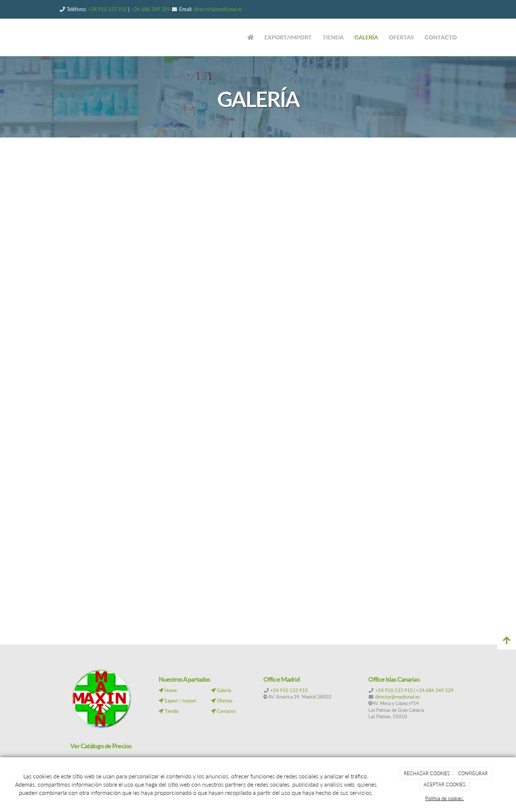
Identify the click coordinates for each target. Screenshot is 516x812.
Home (168, 690)
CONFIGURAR (473, 773)
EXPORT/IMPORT (288, 37)
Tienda (168, 711)
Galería (221, 690)
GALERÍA (366, 37)
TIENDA (333, 37)
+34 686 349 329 (150, 9)
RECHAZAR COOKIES (427, 773)
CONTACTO (441, 37)
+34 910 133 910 (107, 9)
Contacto (223, 711)
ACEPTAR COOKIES (445, 784)
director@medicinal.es (217, 9)
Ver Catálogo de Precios (101, 746)
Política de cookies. (445, 798)
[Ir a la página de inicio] (47, 37)
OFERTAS (401, 37)
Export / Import (178, 701)
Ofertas (222, 701)
